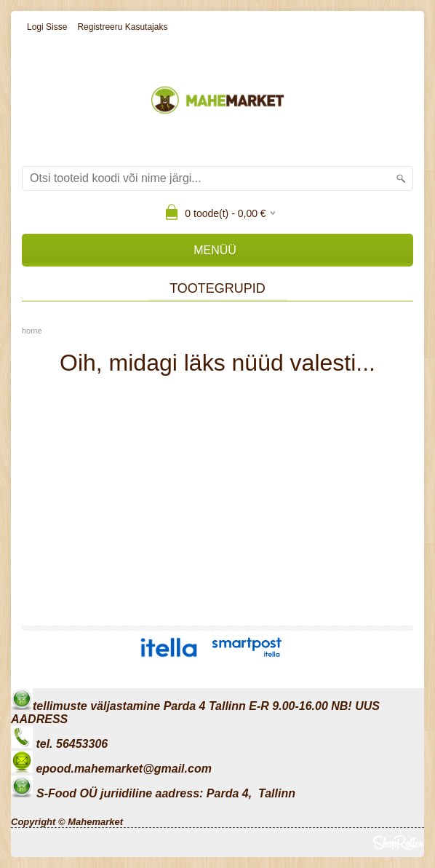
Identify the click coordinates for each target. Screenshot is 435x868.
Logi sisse (47, 27)
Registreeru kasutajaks (122, 27)
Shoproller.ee (399, 843)
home (32, 331)
